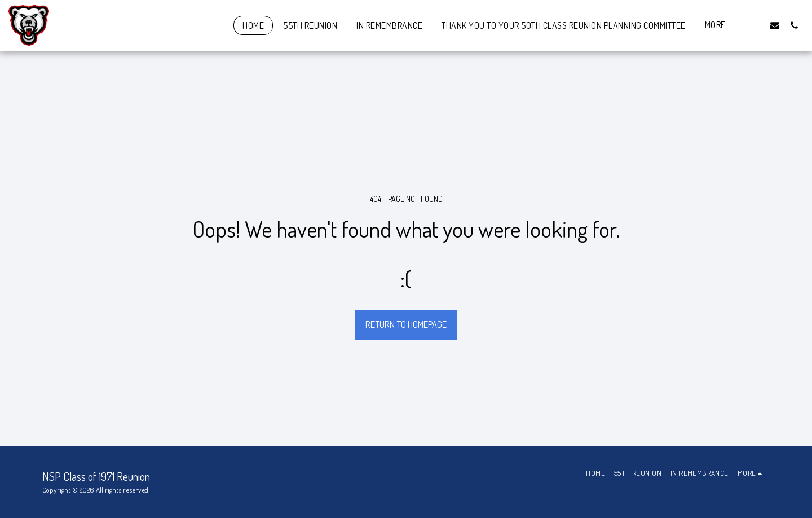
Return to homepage (406, 324)
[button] (756, 25)
